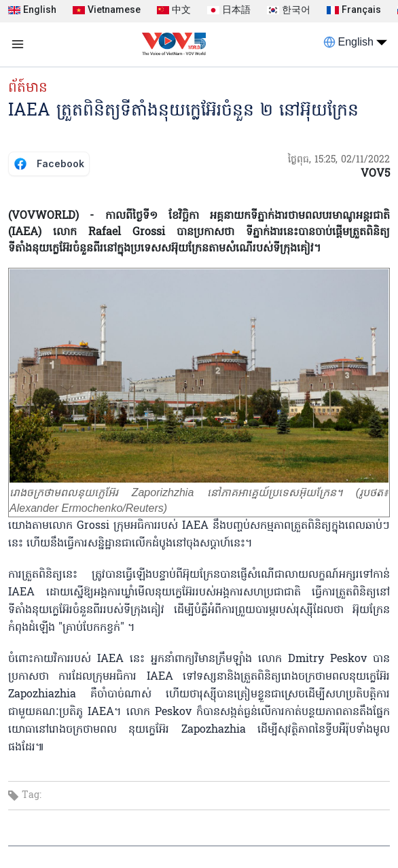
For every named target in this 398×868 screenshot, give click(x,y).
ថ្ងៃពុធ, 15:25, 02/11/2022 (339, 160)
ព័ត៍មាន (28, 88)
